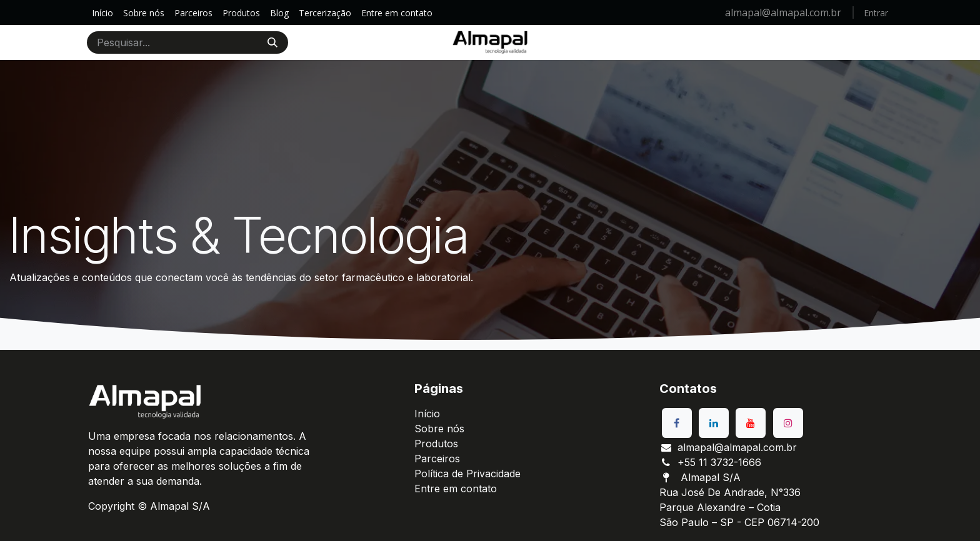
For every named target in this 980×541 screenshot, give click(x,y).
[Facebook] (677, 423)
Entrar (876, 13)
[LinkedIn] (714, 423)
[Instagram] (788, 423)
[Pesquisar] (272, 42)
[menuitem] (102, 13)
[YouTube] (751, 423)
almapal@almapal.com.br (784, 12)
